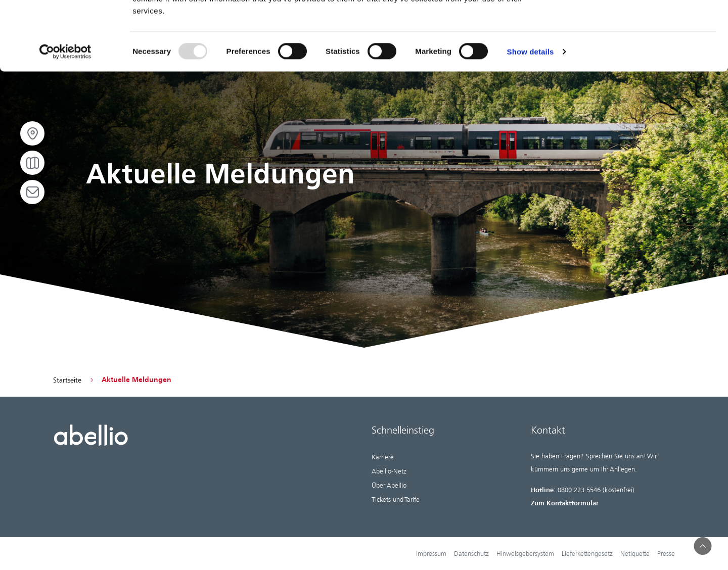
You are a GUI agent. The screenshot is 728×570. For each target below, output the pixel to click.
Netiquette (635, 554)
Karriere (383, 457)
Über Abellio (389, 485)
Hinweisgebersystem (525, 554)
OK (644, 26)
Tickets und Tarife (396, 500)
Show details (531, 114)
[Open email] (32, 192)
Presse (666, 554)
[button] (703, 546)
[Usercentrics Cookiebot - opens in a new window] (65, 114)
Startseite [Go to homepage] (67, 380)
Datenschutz (471, 554)
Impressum (431, 554)
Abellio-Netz (389, 471)
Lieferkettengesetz (587, 554)
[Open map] (32, 163)
